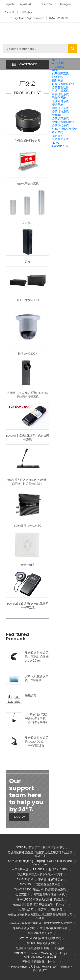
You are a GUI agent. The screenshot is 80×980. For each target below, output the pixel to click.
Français (66, 4)
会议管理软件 (60, 87)
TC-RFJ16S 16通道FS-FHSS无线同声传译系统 (27, 606)
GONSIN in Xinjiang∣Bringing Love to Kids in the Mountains (40, 863)
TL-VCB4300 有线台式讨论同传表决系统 (40, 889)
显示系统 (58, 132)
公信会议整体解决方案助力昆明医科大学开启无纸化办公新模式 (40, 969)
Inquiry (19, 817)
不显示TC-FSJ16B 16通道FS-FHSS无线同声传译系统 (28, 395)
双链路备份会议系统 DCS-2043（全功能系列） (37, 742)
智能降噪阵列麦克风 (28, 141)
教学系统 (58, 115)
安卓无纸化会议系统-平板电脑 (37, 678)
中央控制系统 (60, 94)
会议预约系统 (60, 125)
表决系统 (58, 105)
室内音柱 (28, 223)
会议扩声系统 (60, 118)
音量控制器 (28, 565)
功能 (55, 70)
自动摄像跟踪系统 (63, 84)
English (9, 4)
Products (58, 67)
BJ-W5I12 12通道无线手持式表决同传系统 (28, 438)
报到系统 (58, 80)
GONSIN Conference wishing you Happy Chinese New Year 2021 (40, 955)
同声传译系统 (60, 108)
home (56, 60)
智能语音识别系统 (63, 122)
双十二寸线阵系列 (28, 300)
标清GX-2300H (28, 354)
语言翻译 (59, 948)
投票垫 (42, 910)
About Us (58, 63)
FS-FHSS (39, 869)
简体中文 (27, 12)
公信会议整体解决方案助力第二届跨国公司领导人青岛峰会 (40, 916)
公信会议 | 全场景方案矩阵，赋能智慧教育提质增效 (40, 923)
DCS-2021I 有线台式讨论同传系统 (40, 938)
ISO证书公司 (26, 910)
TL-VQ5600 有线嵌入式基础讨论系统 (40, 900)
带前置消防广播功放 (51, 879)
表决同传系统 (60, 101)
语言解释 (57, 910)
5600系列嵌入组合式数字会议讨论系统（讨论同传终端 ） (28, 482)
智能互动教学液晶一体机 (49, 894)
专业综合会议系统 (24, 928)
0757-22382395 (59, 18)
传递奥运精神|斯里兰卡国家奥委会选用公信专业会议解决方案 (40, 854)
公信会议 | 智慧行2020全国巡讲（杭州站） (40, 904)
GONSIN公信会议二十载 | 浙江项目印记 (40, 847)
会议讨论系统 (60, 111)
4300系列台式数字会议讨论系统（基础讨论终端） (37, 718)
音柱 (28, 262)
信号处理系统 (60, 74)
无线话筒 (31, 696)
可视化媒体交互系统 (65, 129)
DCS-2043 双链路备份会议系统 (40, 884)
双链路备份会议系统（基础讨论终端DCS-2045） (37, 657)
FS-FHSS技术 (25, 879)
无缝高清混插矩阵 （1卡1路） (40, 962)
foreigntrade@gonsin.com (27, 18)
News (56, 143)
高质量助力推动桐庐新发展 (32, 948)
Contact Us (60, 146)
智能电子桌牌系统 (28, 184)
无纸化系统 (59, 98)
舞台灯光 (58, 136)
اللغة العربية (26, 4)
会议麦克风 (22, 894)
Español (47, 4)
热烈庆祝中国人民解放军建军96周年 (40, 874)
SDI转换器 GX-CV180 (28, 526)
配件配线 (58, 77)
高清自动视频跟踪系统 (54, 928)
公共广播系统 (60, 91)
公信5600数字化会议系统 (40, 943)
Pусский (10, 12)
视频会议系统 (60, 139)
